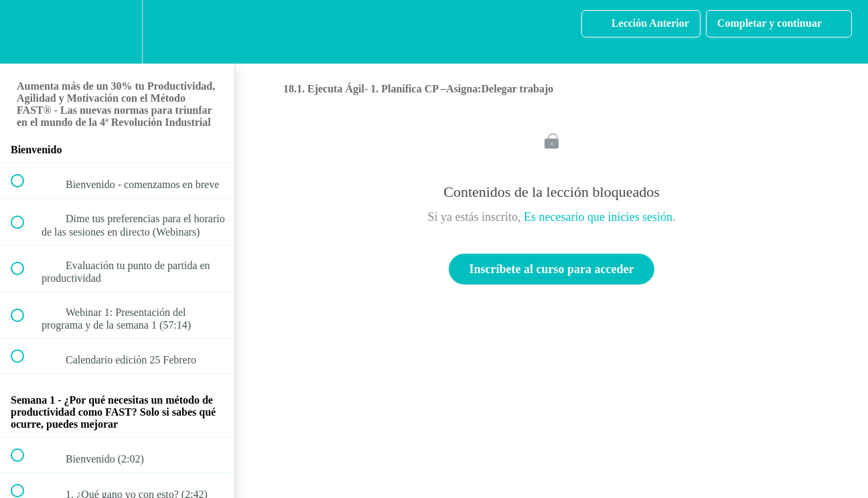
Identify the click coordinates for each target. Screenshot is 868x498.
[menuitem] (117, 32)
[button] (25, 32)
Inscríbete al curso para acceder (552, 269)
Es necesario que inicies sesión (598, 217)
